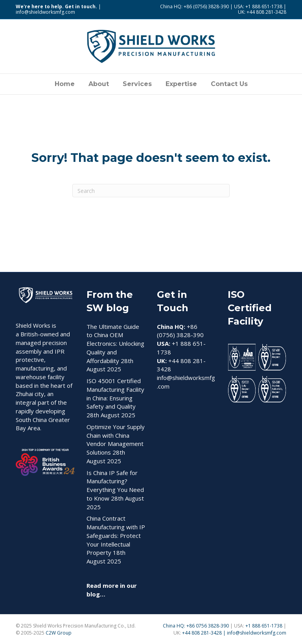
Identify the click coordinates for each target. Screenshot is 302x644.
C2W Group (59, 633)
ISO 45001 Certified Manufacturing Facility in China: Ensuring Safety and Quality (115, 394)
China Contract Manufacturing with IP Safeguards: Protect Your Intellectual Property (116, 535)
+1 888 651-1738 (264, 626)
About (99, 84)
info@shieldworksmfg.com (45, 12)
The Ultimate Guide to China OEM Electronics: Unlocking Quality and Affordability (115, 344)
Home (65, 84)
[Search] (151, 191)
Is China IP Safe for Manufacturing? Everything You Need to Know (115, 485)
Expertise (181, 84)
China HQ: (175, 626)
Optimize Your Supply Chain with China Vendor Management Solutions (116, 439)
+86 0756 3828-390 (208, 626)
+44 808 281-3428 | (204, 633)
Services (137, 84)
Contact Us (229, 84)
